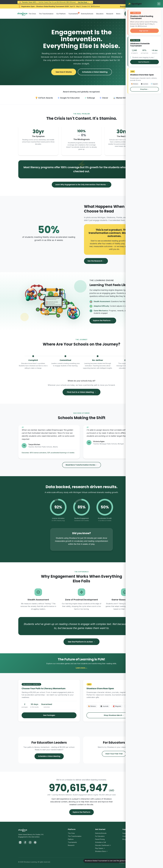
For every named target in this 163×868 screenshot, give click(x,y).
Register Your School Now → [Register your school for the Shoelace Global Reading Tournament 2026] (131, 6)
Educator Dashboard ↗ (103, 845)
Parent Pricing (100, 839)
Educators (100, 14)
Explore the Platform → (103, 321)
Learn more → (82, 668)
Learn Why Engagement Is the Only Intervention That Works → (82, 185)
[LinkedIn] (20, 842)
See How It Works (64, 72)
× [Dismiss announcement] (91, 2)
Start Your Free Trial (114, 754)
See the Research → (96, 261)
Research (110, 14)
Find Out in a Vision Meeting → (81, 392)
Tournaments (73, 14)
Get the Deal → (83, 2)
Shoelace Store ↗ (101, 851)
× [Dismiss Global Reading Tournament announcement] (144, 6)
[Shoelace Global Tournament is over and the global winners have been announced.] (156, 861)
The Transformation (46, 14)
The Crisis (32, 14)
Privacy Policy (124, 863)
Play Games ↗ (100, 848)
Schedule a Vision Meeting (95, 72)
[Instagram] (30, 842)
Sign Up (140, 14)
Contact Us (126, 836)
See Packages (49, 715)
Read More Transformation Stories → (82, 465)
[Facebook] (25, 842)
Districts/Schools (87, 14)
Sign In (129, 14)
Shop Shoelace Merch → (114, 715)
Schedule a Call (100, 842)
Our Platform (61, 14)
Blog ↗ (125, 839)
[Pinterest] (35, 842)
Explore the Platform (81, 812)
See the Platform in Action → (81, 642)
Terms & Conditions (138, 863)
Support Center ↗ (129, 833)
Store (118, 14)
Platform (71, 839)
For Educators (100, 836)
